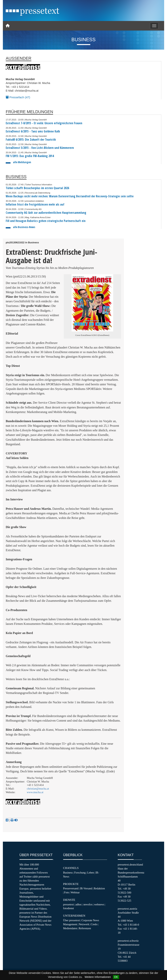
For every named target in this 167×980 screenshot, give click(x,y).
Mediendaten (70, 928)
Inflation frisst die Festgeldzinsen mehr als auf (35, 204)
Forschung (80, 873)
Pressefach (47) (18, 97)
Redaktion (99, 888)
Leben (91, 873)
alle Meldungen (22, 162)
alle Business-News (24, 227)
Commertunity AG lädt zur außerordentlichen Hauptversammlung (46, 213)
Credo (94, 924)
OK (116, 977)
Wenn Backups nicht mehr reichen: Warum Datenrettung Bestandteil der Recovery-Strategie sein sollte (70, 196)
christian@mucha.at (38, 789)
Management (70, 924)
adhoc (79, 904)
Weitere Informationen (98, 977)
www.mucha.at (35, 792)
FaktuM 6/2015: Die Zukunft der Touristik (31, 140)
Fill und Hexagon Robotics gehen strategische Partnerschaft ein (46, 221)
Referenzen (85, 928)
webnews (99, 904)
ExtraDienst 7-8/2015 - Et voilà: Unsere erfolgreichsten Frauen (44, 123)
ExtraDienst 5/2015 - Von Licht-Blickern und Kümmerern (40, 148)
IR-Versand (86, 888)
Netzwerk (84, 924)
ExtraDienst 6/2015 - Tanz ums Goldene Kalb (33, 131)
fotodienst (69, 908)
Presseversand (71, 888)
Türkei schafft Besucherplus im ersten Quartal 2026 (37, 188)
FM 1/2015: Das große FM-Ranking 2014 (30, 156)
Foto (67, 892)
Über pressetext (72, 920)
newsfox (88, 904)
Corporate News (90, 920)
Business (68, 873)
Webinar (75, 892)
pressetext (69, 904)
